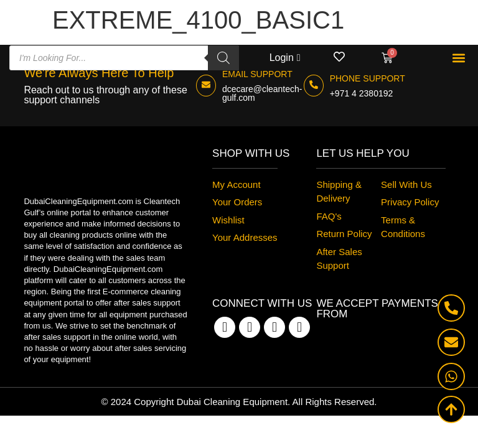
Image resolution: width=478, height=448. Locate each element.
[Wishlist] (339, 57)
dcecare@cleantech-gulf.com (262, 93)
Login (282, 58)
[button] (458, 58)
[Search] (223, 58)
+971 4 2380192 (362, 93)
